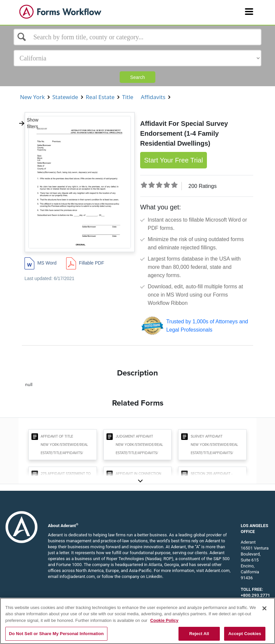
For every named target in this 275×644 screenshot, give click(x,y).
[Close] (264, 608)
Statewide (65, 97)
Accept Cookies (245, 634)
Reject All (199, 634)
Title (128, 97)
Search (137, 77)
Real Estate (100, 97)
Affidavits (153, 97)
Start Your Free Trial (174, 160)
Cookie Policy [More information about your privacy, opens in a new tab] (164, 620)
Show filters (28, 123)
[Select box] (137, 37)
